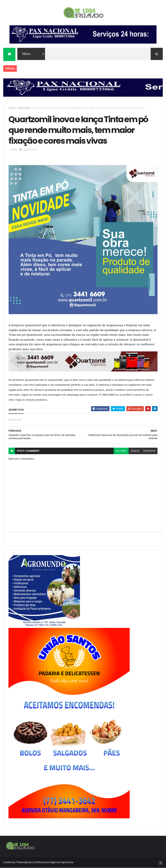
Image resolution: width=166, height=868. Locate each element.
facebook (149, 451)
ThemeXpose (24, 862)
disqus (135, 451)
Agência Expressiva (62, 862)
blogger (121, 451)
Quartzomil (24, 108)
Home (12, 108)
